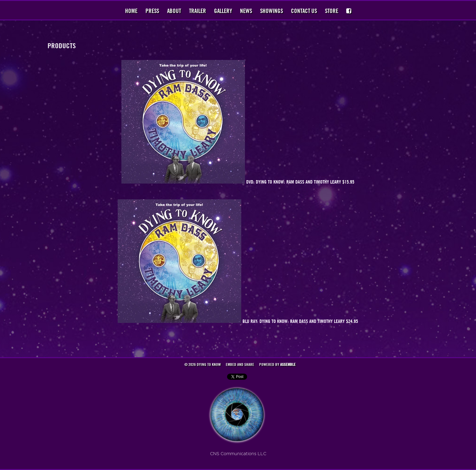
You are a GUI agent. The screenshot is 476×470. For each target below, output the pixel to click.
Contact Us (304, 11)
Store (332, 11)
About (174, 11)
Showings (272, 11)
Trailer (198, 11)
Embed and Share (240, 364)
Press (152, 11)
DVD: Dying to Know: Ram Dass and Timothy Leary (294, 182)
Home (131, 11)
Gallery (223, 11)
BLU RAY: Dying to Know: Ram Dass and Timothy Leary (294, 321)
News (246, 11)
